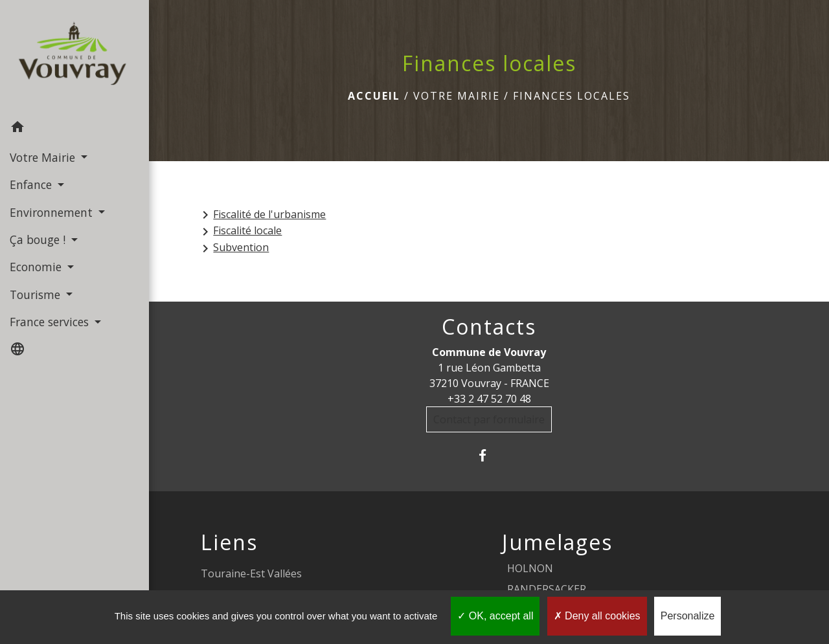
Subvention (233, 248)
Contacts (489, 327)
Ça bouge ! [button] (39, 239)
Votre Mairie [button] (44, 157)
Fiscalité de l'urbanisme (262, 215)
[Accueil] (74, 57)
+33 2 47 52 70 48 (489, 399)
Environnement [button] (53, 212)
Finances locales (572, 96)
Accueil (374, 96)
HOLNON (530, 568)
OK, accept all (495, 616)
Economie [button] (37, 267)
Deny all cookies (597, 616)
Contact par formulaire (489, 419)
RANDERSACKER (547, 589)
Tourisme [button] (37, 294)
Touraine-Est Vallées (251, 573)
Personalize (688, 616)
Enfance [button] (32, 184)
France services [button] (51, 322)
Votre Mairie (457, 96)
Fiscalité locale (240, 231)
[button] (74, 129)
